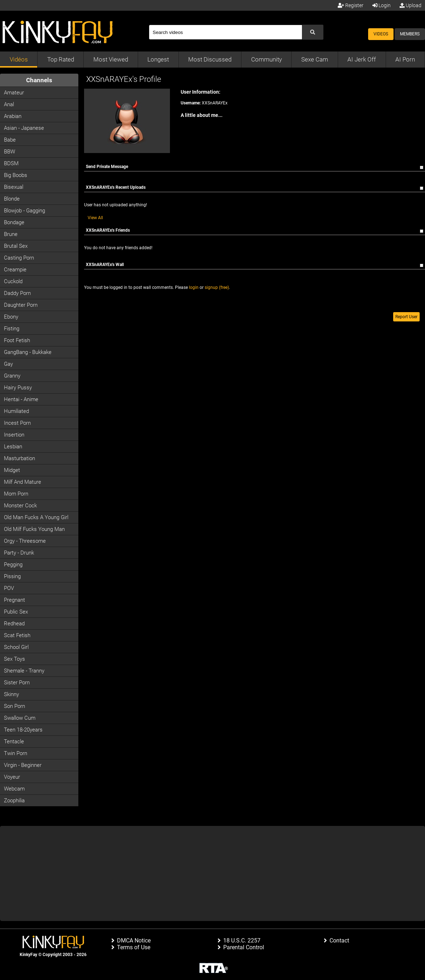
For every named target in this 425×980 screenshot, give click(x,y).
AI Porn (405, 59)
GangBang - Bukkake (28, 352)
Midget (12, 470)
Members (410, 34)
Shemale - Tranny (24, 671)
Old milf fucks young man (34, 529)
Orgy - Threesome (25, 541)
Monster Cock (20, 506)
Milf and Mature (23, 482)
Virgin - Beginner (23, 765)
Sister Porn (17, 683)
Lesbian (13, 447)
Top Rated (61, 59)
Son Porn (14, 706)
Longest (158, 59)
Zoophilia (14, 801)
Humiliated (16, 411)
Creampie (15, 270)
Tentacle (14, 742)
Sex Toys (14, 659)
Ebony (11, 317)
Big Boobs (16, 175)
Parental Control (244, 947)
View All (95, 218)
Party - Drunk (19, 553)
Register (351, 5)
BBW (9, 152)
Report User (406, 317)
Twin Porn (16, 753)
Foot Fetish (17, 340)
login (194, 287)
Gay (8, 364)
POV (9, 588)
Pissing (12, 576)
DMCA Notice (134, 940)
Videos (381, 34)
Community (267, 59)
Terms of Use (134, 947)
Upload (411, 5)
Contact (339, 940)
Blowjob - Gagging (25, 211)
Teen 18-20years (23, 730)
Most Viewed (111, 59)
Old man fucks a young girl (36, 517)
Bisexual (14, 187)
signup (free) (217, 287)
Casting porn (19, 258)
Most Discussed (210, 59)
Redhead (14, 624)
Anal (9, 104)
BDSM (11, 163)
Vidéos (19, 59)
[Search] (225, 32)
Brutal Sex (16, 246)
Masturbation (19, 458)
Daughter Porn (21, 305)
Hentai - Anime (21, 399)
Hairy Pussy (18, 388)
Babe (10, 140)
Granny (12, 376)
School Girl (16, 647)
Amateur (14, 93)
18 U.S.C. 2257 (242, 940)
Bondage (14, 222)
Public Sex (16, 612)
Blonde (12, 199)
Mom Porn (16, 494)
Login (382, 5)
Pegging (13, 565)
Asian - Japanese (24, 128)
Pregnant (14, 600)
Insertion (14, 435)
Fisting (12, 329)
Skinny (11, 694)
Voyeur (12, 777)
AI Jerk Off (362, 59)
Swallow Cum (20, 718)
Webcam (14, 789)
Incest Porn (17, 423)
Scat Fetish (17, 635)
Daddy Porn (17, 293)
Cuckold (13, 281)
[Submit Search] (313, 32)
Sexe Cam (315, 59)
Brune (11, 234)
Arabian (13, 116)
